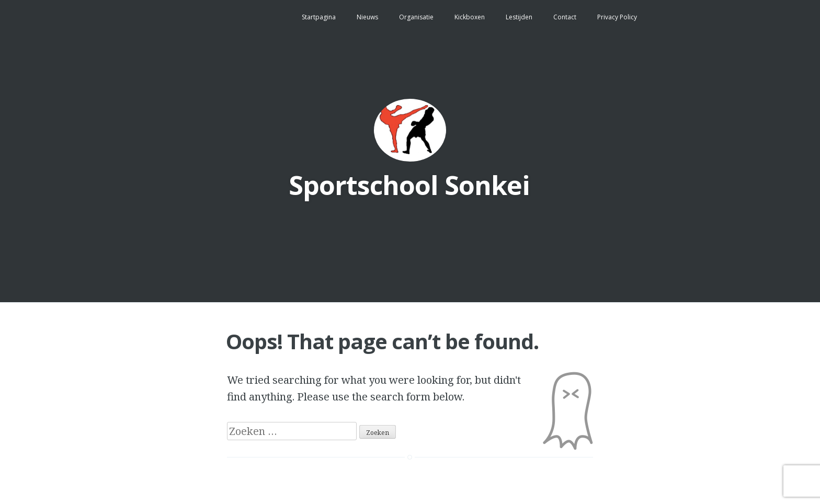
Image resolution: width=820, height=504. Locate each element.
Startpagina (319, 17)
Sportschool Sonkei (409, 185)
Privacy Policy (617, 17)
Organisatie (416, 17)
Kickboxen (470, 17)
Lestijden (519, 17)
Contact (565, 17)
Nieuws (367, 17)
